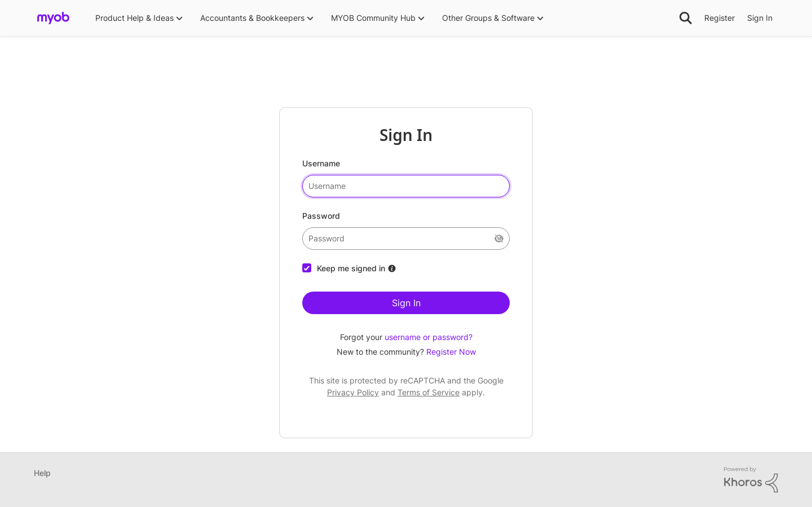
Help (42, 473)
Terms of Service (429, 392)
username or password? (429, 337)
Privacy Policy (353, 392)
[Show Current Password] (499, 239)
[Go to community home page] (53, 18)
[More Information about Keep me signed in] (392, 268)
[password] (406, 239)
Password (321, 216)
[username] (406, 186)
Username (321, 163)
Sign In (406, 303)
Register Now (451, 352)
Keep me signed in (351, 268)
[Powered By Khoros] (751, 480)
